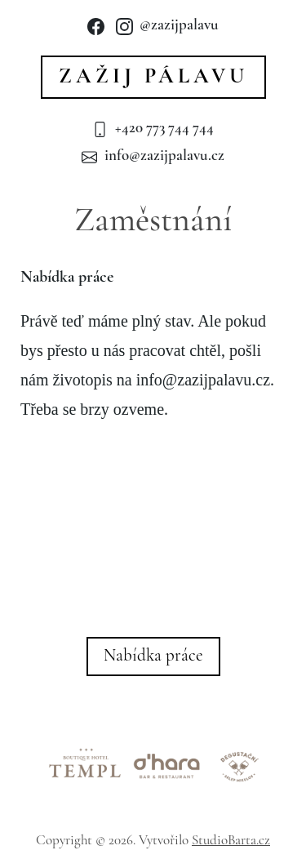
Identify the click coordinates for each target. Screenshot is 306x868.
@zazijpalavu (167, 26)
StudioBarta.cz (231, 841)
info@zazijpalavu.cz (153, 156)
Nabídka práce (153, 656)
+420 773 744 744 (153, 129)
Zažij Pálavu (153, 77)
